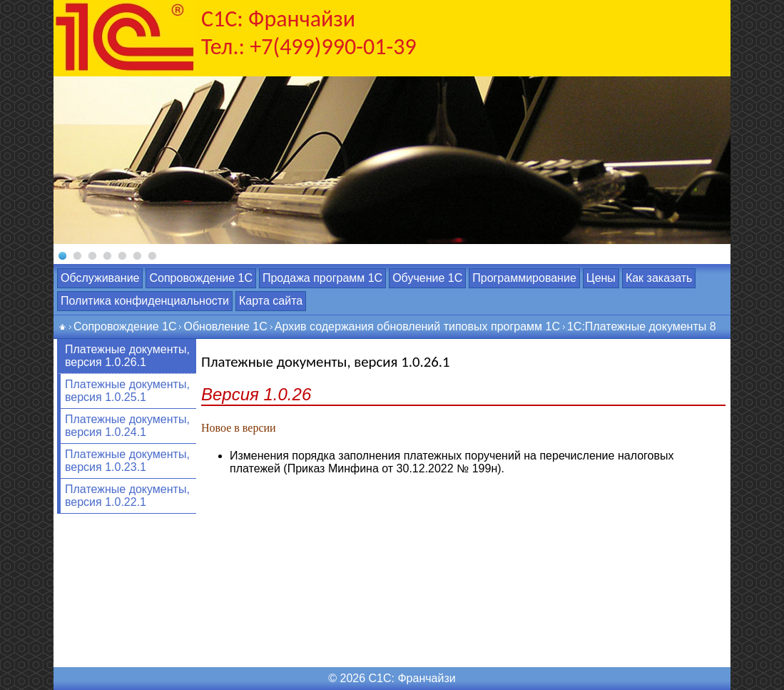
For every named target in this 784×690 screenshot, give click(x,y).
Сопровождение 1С (200, 278)
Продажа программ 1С (322, 278)
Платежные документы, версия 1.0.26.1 (127, 356)
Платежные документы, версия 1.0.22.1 (127, 496)
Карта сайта (271, 301)
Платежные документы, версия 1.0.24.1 (127, 426)
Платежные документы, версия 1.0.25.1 (127, 391)
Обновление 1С (225, 326)
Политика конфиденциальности (145, 301)
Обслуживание (100, 278)
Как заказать (659, 278)
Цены (601, 278)
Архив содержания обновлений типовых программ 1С (417, 326)
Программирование (524, 278)
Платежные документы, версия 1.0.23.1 (127, 461)
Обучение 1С (427, 278)
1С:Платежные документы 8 (642, 326)
